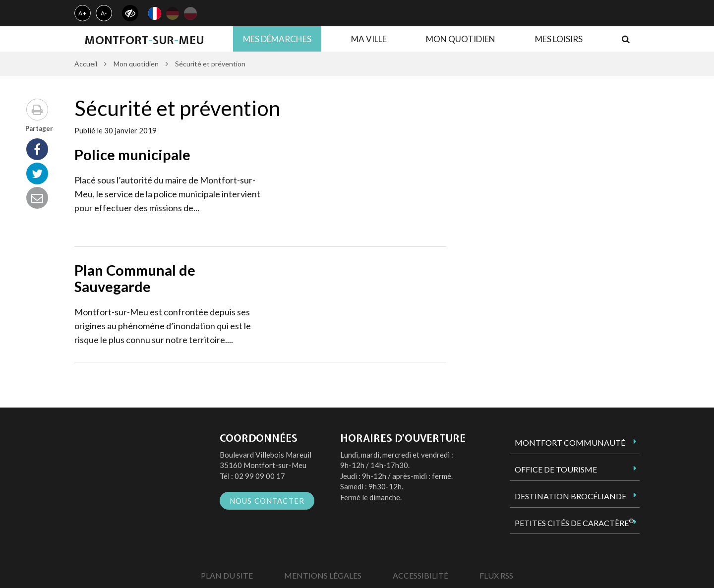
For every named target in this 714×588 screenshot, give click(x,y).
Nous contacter (267, 501)
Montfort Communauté (570, 442)
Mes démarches (277, 39)
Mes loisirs (559, 39)
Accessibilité (420, 575)
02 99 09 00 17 (260, 476)
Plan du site (227, 575)
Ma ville (369, 39)
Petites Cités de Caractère (574, 523)
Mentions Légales (323, 575)
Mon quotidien (461, 39)
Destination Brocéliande (570, 496)
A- (104, 13)
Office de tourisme (556, 469)
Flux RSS (496, 575)
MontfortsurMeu (144, 40)
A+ (83, 13)
